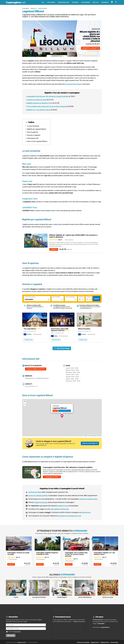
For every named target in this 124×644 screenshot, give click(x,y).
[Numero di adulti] (81, 299)
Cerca (97, 299)
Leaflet (85, 436)
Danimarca (105, 2)
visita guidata (55, 509)
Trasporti (75, 2)
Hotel (16, 589)
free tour (66, 509)
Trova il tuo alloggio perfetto (38, 496)
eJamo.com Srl (22, 642)
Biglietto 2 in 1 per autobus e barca (38, 110)
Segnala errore (95, 642)
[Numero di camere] (89, 299)
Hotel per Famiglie (85, 589)
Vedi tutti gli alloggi (63, 348)
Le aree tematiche (33, 126)
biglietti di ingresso (41, 502)
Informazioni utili (33, 138)
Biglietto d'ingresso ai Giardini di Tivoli (40, 103)
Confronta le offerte (35, 492)
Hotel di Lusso (108, 589)
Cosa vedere (51, 2)
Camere (89, 297)
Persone (81, 297)
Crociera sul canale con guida (37, 100)
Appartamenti (62, 589)
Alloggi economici (39, 589)
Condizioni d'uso (105, 642)
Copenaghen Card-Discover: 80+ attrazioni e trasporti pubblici (48, 96)
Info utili (96, 2)
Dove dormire (86, 2)
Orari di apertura (32, 132)
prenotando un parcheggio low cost (69, 516)
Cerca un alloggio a (30, 297)
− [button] (25, 404)
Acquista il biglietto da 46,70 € (36, 369)
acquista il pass (63, 506)
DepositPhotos (106, 627)
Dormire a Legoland (34, 135)
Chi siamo (99, 616)
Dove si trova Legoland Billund (37, 141)
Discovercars (86, 512)
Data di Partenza (70, 297)
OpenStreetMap (92, 436)
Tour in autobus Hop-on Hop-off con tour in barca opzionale (47, 106)
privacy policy (17, 631)
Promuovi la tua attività (83, 642)
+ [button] (25, 402)
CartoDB (99, 436)
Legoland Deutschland (74, 84)
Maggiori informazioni (79, 621)
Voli (43, 2)
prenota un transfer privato (88, 499)
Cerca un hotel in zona (65, 411)
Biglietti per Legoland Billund (37, 129)
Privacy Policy (114, 642)
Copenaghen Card (63, 2)
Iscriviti (12, 635)
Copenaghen (16, 2)
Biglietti (55, 411)
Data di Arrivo (56, 297)
